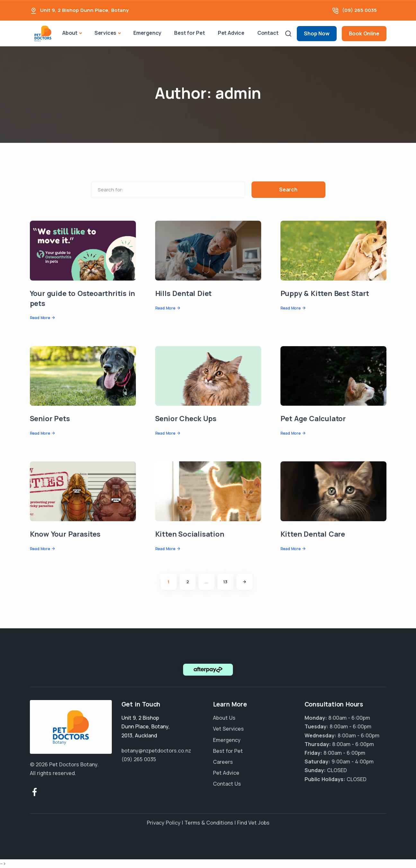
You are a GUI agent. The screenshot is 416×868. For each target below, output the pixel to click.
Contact (268, 33)
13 (225, 582)
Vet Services (228, 729)
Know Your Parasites (65, 534)
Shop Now (317, 33)
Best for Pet (190, 33)
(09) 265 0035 (359, 10)
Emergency (147, 33)
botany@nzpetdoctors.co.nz (156, 751)
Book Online (364, 33)
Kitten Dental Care (313, 534)
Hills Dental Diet (184, 293)
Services (105, 33)
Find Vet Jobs (253, 823)
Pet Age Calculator (313, 419)
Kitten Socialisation (190, 534)
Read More (40, 318)
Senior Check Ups (186, 419)
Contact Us (227, 784)
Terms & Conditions (209, 823)
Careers (223, 762)
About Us (224, 718)
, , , (146, 726)
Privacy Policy (164, 823)
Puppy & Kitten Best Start (325, 293)
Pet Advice (231, 33)
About (70, 33)
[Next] (244, 582)
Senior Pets (50, 419)
